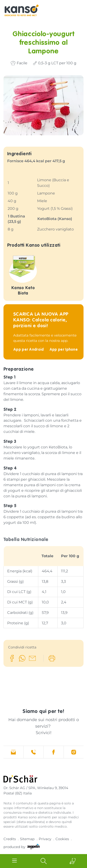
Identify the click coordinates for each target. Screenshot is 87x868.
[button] (12, 658)
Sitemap (27, 839)
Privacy (45, 839)
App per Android (29, 350)
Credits (10, 839)
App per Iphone (64, 350)
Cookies (62, 839)
